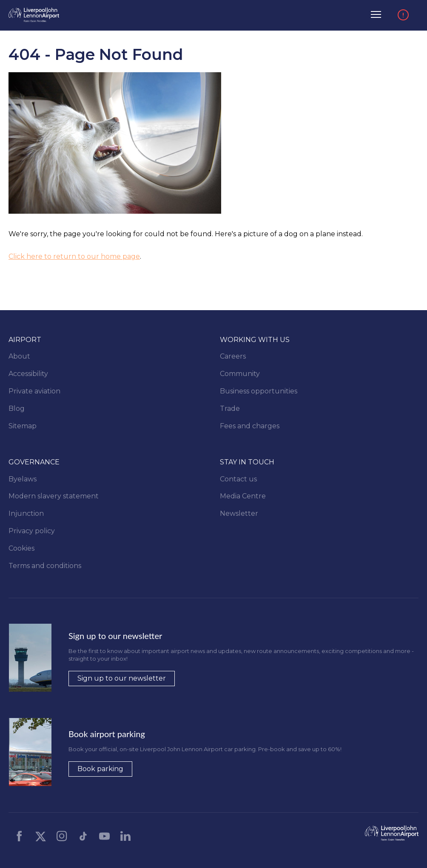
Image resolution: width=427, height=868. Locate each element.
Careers (233, 356)
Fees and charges (250, 426)
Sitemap (23, 426)
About (19, 356)
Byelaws (23, 479)
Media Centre (243, 496)
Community (240, 374)
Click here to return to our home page (74, 256)
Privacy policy (32, 531)
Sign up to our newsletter (122, 678)
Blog (17, 409)
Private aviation (34, 391)
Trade (230, 409)
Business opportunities (259, 391)
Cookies (21, 548)
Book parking (100, 769)
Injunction (26, 513)
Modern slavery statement (54, 496)
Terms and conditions (45, 566)
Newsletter (239, 513)
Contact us (238, 479)
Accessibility (28, 374)
